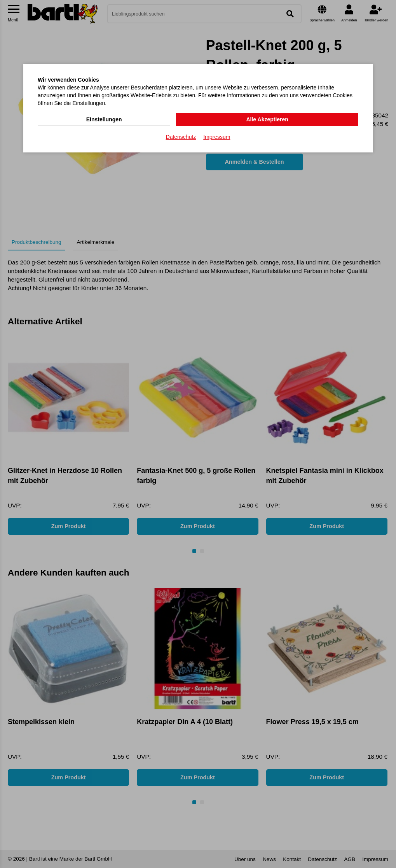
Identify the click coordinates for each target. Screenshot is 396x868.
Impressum (217, 136)
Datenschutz (181, 136)
